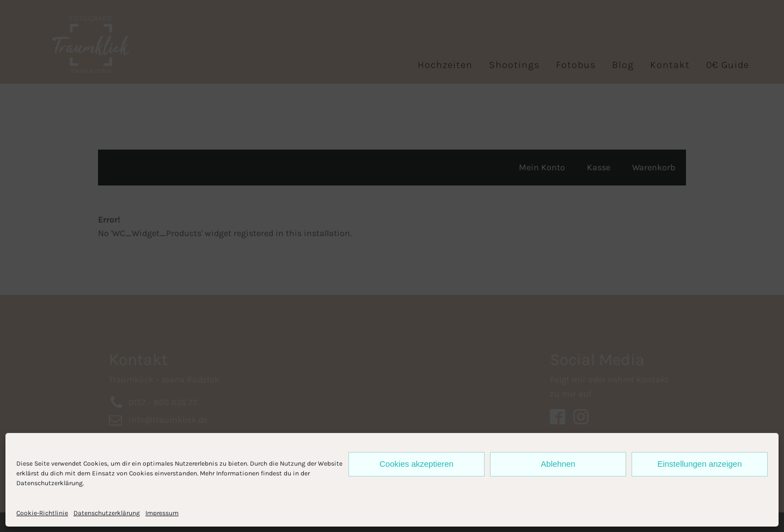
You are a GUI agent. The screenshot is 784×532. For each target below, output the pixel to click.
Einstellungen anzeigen (699, 464)
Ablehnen (558, 464)
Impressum (162, 513)
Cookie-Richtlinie (42, 513)
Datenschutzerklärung (107, 513)
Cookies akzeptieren (416, 464)
